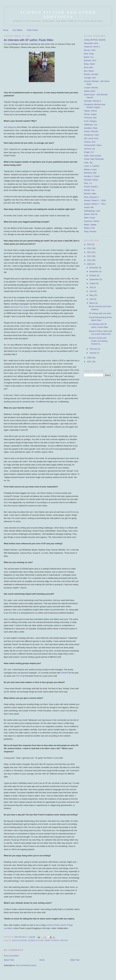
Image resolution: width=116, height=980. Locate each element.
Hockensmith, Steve (93, 145)
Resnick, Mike (90, 194)
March (92, 303)
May (92, 295)
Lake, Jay (88, 162)
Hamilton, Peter (91, 128)
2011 (89, 256)
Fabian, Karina (90, 111)
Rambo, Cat (89, 190)
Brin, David (89, 71)
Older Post (75, 960)
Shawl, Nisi (89, 207)
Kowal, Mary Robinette (94, 159)
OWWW (64, 673)
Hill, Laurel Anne (91, 138)
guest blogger (19, 940)
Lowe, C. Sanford (92, 166)
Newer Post (9, 960)
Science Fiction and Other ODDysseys (58, 15)
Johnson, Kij (89, 149)
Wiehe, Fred (89, 228)
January (93, 353)
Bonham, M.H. (90, 60)
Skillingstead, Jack (92, 211)
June (92, 291)
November (94, 271)
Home (6, 30)
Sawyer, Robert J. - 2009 (95, 200)
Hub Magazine (10, 127)
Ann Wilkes (18, 30)
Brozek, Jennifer (91, 74)
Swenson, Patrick (92, 221)
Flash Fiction (32, 30)
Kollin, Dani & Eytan (93, 156)
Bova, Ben (89, 67)
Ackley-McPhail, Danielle (95, 40)
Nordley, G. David (92, 176)
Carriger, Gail (90, 78)
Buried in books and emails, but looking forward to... (98, 341)
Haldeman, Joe (91, 125)
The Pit (19, 676)
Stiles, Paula (89, 218)
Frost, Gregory (90, 121)
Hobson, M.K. (90, 142)
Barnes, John (90, 50)
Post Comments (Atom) (26, 965)
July (91, 287)
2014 (89, 244)
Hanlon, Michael (91, 131)
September (94, 279)
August (93, 283)
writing (64, 940)
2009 (89, 264)
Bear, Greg (89, 54)
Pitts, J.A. (88, 183)
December (94, 268)
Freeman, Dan (90, 118)
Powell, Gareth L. (92, 187)
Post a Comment (11, 956)
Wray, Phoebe (90, 231)
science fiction (36, 940)
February (94, 349)
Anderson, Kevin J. (92, 47)
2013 (89, 248)
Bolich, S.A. (89, 57)
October (93, 275)
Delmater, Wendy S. (93, 101)
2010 (89, 260)
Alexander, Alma (91, 43)
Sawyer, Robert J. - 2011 (95, 204)
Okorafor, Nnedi (91, 180)
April (92, 299)
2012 (89, 252)
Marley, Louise (90, 169)
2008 (89, 358)
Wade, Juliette (90, 225)
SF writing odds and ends (100, 313)
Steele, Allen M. (91, 214)
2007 (89, 362)
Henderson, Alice (91, 135)
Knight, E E (89, 152)
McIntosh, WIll (90, 173)
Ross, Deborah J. (92, 197)
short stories (52, 940)
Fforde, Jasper (90, 114)
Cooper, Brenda (91, 88)
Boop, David (89, 64)
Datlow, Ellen (90, 91)
